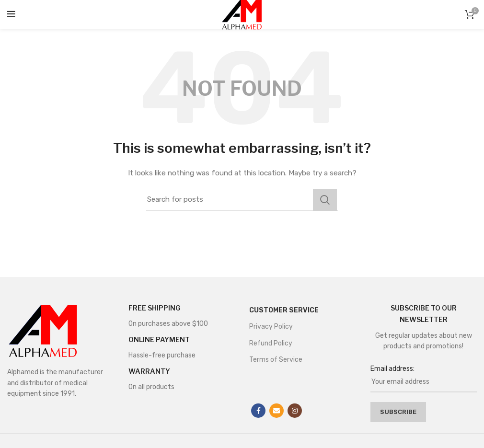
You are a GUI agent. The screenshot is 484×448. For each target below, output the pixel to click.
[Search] (242, 200)
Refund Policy (271, 343)
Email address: (392, 369)
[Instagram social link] (295, 411)
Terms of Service (276, 360)
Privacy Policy (271, 327)
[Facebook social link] (258, 411)
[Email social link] (277, 411)
